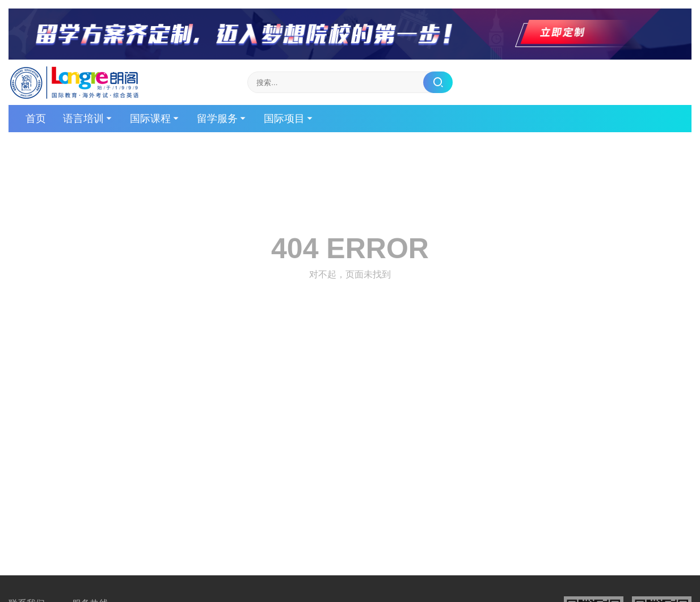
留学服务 (217, 119)
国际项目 (284, 119)
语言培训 (83, 119)
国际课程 (150, 119)
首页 (36, 119)
